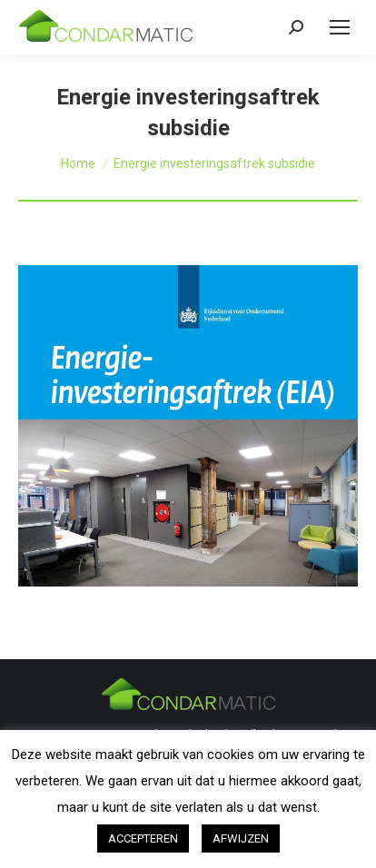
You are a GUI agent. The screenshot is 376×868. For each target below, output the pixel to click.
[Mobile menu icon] (340, 27)
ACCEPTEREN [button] (143, 838)
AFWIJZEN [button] (241, 838)
